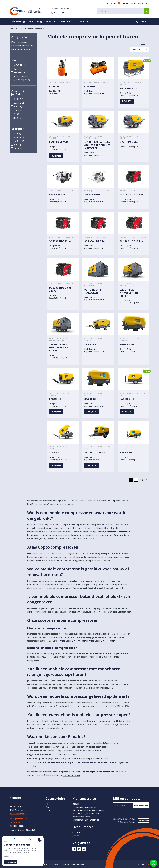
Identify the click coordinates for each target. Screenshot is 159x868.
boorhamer (107, 535)
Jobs (117, 3)
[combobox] (123, 11)
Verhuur (19, 28)
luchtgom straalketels (76, 762)
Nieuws (141, 3)
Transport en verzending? (84, 807)
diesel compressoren (116, 653)
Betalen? (76, 804)
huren (77, 759)
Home (12, 28)
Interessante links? (81, 817)
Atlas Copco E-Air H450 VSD (102, 641)
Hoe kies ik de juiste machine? (86, 813)
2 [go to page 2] (136, 480)
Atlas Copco (112, 501)
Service (51, 22)
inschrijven (141, 805)
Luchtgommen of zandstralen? (86, 820)
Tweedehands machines (75, 22)
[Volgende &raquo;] (144, 480)
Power (49, 807)
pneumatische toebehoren (51, 762)
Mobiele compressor (36, 28)
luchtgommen (34, 535)
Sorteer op (144, 44)
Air (47, 804)
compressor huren (72, 775)
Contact (133, 3)
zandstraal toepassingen (118, 532)
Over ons (108, 3)
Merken (125, 3)
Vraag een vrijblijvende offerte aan (97, 772)
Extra (48, 810)
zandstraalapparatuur (101, 762)
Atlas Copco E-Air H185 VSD (73, 641)
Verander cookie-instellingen (73, 864)
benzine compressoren (91, 653)
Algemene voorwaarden (53, 864)
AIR (25, 28)
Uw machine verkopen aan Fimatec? (89, 810)
